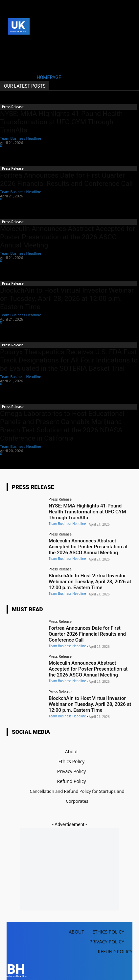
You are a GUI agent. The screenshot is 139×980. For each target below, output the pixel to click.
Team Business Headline (21, 138)
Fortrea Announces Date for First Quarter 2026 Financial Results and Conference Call (66, 179)
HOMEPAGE (49, 77)
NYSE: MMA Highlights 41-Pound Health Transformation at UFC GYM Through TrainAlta (61, 122)
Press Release (13, 107)
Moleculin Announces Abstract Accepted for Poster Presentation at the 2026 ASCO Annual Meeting (68, 237)
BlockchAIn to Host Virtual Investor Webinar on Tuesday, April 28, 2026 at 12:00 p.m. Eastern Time (67, 299)
